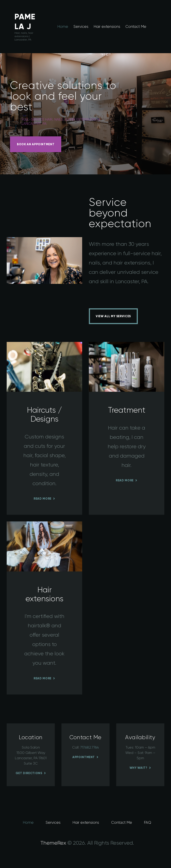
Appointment (84, 757)
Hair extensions (45, 594)
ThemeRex (53, 843)
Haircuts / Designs (44, 414)
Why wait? (138, 768)
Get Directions (29, 773)
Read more (43, 499)
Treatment (127, 410)
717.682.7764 (90, 747)
